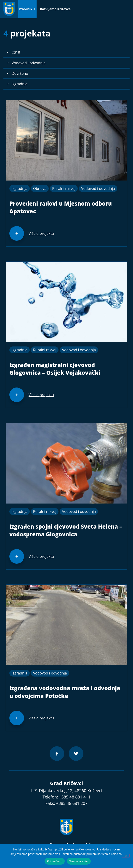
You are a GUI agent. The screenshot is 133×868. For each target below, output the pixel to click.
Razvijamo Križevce (55, 9)
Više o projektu (41, 233)
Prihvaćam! (55, 861)
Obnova (40, 189)
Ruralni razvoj (64, 189)
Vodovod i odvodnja (98, 189)
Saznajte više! (79, 861)
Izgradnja (20, 189)
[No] (126, 856)
